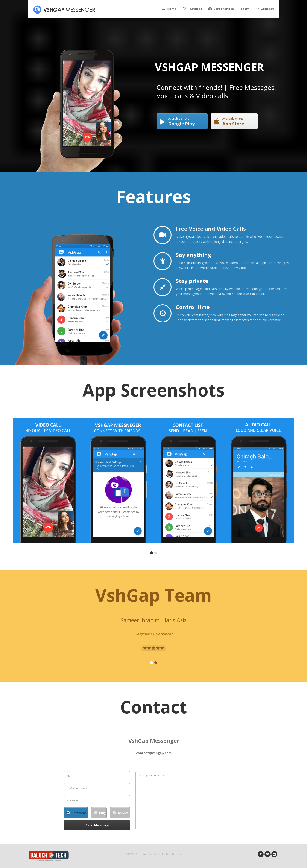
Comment (76, 813)
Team (245, 9)
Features (192, 9)
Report (120, 813)
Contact (265, 9)
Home (169, 9)
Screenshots (221, 9)
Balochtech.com (169, 854)
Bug (99, 813)
